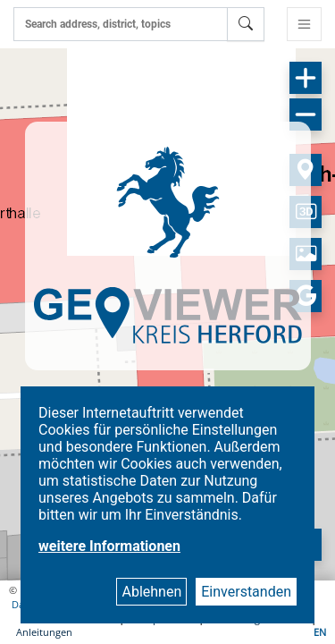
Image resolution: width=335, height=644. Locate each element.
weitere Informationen (109, 546)
